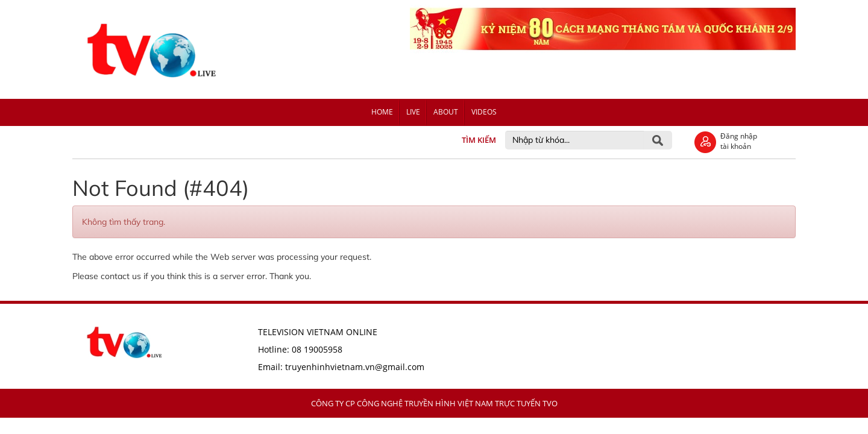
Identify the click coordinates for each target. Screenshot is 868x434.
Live (413, 112)
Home (382, 112)
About (446, 112)
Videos (484, 112)
